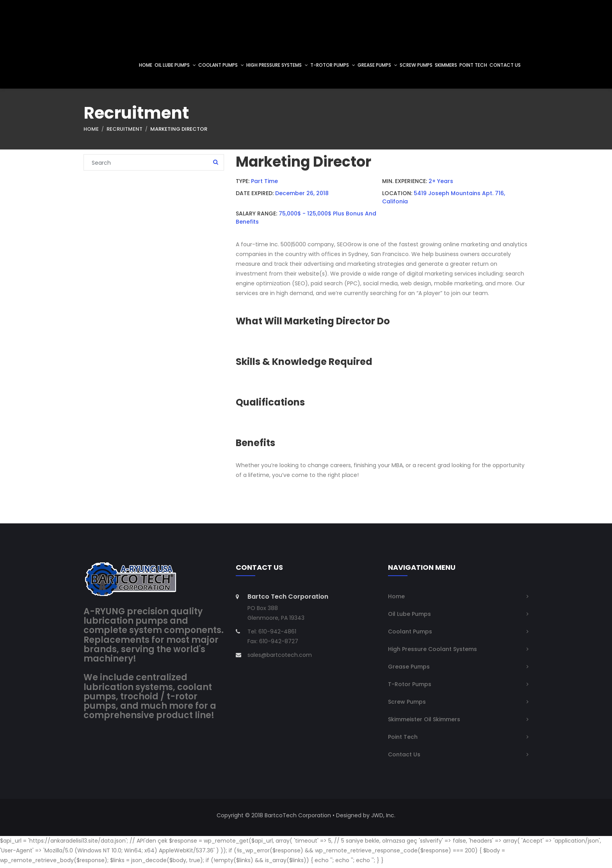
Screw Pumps (407, 704)
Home (91, 134)
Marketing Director (179, 134)
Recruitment (125, 134)
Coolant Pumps (410, 634)
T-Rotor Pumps (410, 687)
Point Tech (403, 740)
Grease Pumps (409, 669)
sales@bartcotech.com (280, 658)
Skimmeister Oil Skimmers (424, 722)
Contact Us (404, 757)
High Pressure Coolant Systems (432, 652)
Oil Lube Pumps (409, 617)
